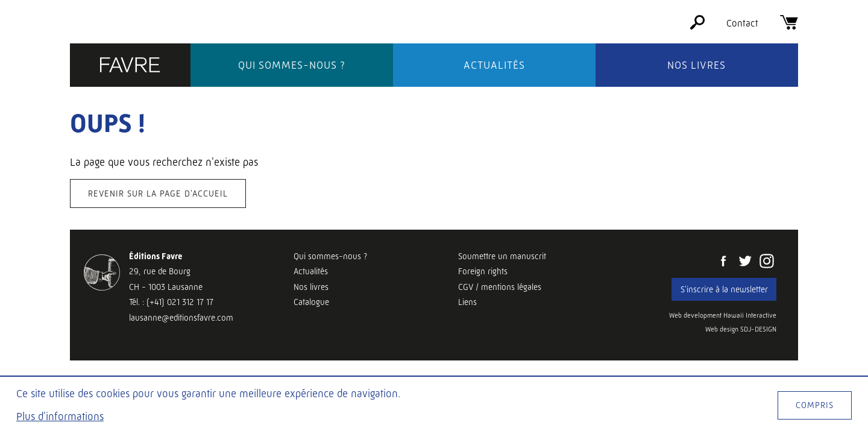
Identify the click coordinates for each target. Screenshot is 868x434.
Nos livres (697, 65)
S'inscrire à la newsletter (724, 289)
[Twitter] (745, 262)
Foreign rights (483, 271)
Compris (815, 405)
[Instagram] (767, 262)
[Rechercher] (697, 26)
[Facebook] (723, 262)
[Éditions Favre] (130, 66)
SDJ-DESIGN (758, 329)
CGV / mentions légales (500, 287)
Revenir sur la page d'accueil (158, 193)
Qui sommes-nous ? (292, 65)
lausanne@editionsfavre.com (181, 318)
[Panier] (789, 26)
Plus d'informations (60, 417)
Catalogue (311, 302)
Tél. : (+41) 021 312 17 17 (171, 302)
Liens (467, 302)
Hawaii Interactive (750, 316)
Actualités (494, 65)
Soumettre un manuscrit (502, 256)
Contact (742, 23)
